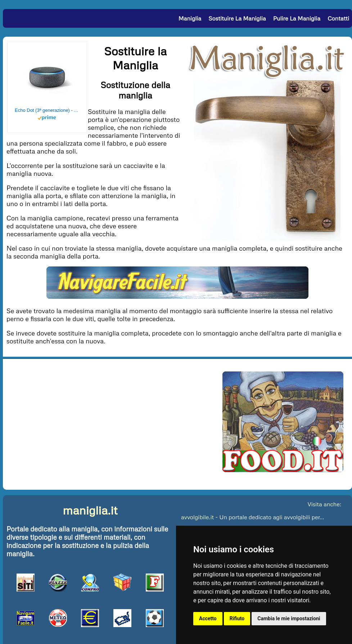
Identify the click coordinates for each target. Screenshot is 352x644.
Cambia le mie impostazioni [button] (289, 618)
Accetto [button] (208, 618)
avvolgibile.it (197, 517)
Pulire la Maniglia (297, 18)
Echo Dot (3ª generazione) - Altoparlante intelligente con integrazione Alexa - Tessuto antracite (47, 110)
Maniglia (190, 18)
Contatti (338, 18)
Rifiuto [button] (237, 618)
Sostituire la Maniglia (237, 18)
